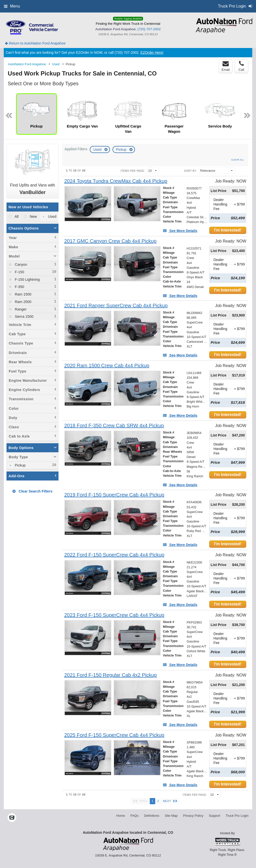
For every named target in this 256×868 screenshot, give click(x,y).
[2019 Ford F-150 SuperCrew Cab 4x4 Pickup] (114, 495)
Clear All (238, 160)
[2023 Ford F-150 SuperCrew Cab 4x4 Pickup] (114, 615)
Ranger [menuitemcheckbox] (20, 309)
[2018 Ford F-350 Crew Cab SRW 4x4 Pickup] (114, 426)
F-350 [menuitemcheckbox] (19, 287)
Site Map (171, 816)
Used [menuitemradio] (52, 216)
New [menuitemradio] (33, 216)
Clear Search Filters (32, 491)
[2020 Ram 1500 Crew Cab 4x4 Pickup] (107, 366)
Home (121, 816)
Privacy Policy (193, 816)
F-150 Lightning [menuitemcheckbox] (27, 279)
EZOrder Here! (152, 52)
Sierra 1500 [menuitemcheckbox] (23, 316)
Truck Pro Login (237, 816)
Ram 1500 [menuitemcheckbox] (22, 294)
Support (214, 816)
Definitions (152, 816)
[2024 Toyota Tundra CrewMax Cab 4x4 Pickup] (116, 181)
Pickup (122, 149)
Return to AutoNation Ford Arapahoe (35, 43)
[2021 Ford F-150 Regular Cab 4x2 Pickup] (110, 675)
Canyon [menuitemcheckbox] (20, 264)
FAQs (135, 816)
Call (241, 66)
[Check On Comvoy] (12, 818)
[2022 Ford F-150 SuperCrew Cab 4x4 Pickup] (114, 555)
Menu (12, 6)
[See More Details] (180, 231)
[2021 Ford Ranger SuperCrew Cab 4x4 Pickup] (116, 306)
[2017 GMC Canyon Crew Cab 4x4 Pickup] (110, 241)
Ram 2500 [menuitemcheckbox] (22, 302)
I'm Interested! (228, 230)
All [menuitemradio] (16, 216)
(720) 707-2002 (149, 29)
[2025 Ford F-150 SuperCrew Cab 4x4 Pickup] (114, 735)
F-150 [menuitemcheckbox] (19, 272)
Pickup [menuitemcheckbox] (20, 465)
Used (98, 149)
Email (226, 66)
